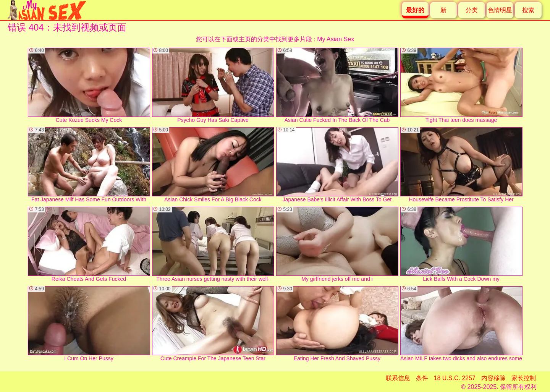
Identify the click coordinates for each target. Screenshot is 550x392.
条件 (422, 378)
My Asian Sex (336, 39)
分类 (472, 10)
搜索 (528, 10)
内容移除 (493, 378)
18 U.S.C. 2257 (455, 378)
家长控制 (524, 378)
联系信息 (398, 378)
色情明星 (500, 10)
